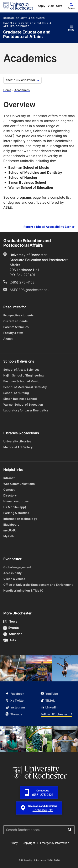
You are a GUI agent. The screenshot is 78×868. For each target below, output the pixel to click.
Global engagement (17, 567)
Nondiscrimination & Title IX (23, 590)
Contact (9, 490)
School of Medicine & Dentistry (25, 387)
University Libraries (17, 441)
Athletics (13, 634)
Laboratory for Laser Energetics (26, 410)
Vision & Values (14, 579)
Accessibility (12, 573)
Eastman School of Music (29, 167)
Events (11, 628)
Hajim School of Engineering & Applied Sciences (27, 25)
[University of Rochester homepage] (18, 6)
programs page (29, 197)
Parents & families (16, 327)
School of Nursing (16, 393)
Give (59, 6)
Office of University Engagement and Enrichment (38, 585)
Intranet (9, 478)
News (10, 621)
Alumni (8, 339)
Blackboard (11, 524)
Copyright (29, 843)
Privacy (13, 843)
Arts (10, 640)
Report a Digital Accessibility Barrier (49, 227)
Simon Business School (20, 399)
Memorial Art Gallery (18, 447)
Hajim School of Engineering (24, 375)
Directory (10, 495)
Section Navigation (22, 80)
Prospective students (19, 315)
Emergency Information (55, 843)
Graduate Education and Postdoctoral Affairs (27, 34)
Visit (51, 6)
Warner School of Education (23, 404)
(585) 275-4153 (22, 282)
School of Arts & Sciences (24, 18)
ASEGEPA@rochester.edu (29, 290)
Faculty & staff (13, 333)
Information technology (20, 519)
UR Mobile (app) (15, 507)
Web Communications (19, 484)
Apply (41, 6)
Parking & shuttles (16, 513)
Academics (22, 90)
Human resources (16, 501)
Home (7, 90)
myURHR (9, 530)
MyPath (9, 536)
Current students (15, 321)
